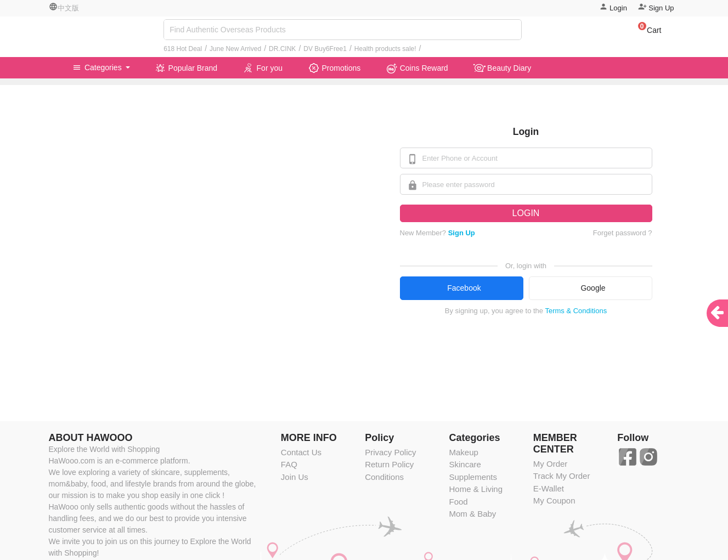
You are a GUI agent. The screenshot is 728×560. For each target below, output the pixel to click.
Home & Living (476, 489)
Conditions (384, 477)
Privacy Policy (390, 452)
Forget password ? (623, 233)
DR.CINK (282, 49)
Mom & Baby (472, 514)
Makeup (463, 452)
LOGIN (526, 213)
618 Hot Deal (183, 49)
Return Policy (389, 464)
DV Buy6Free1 (325, 49)
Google (593, 288)
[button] (644, 32)
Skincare (465, 464)
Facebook (464, 288)
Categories (98, 67)
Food (458, 502)
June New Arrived (235, 49)
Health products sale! (385, 49)
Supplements (473, 477)
